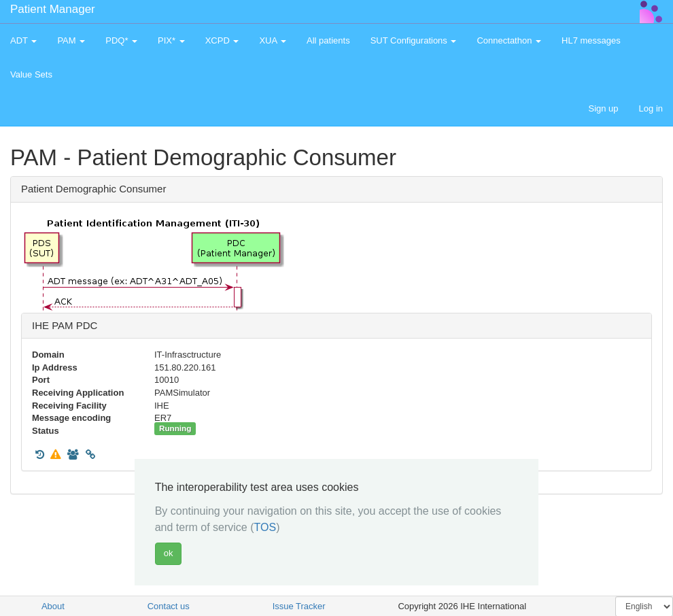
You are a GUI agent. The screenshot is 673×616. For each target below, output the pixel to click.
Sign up (603, 108)
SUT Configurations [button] (414, 40)
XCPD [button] (222, 40)
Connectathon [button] (509, 40)
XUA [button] (273, 40)
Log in (651, 108)
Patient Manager (53, 9)
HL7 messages (591, 40)
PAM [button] (71, 40)
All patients (328, 40)
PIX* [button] (171, 40)
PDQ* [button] (121, 40)
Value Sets (31, 74)
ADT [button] (23, 40)
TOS (265, 527)
